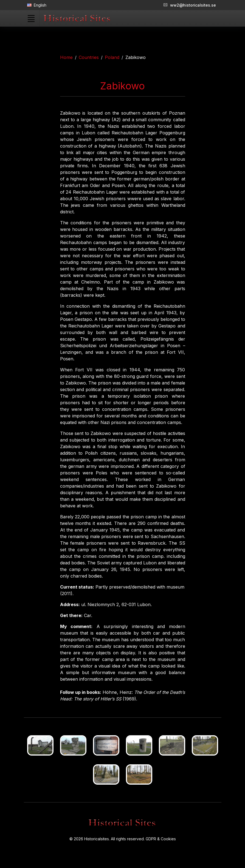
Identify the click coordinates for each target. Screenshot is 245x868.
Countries (89, 57)
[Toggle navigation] (31, 18)
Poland (112, 57)
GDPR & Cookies (161, 839)
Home (66, 57)
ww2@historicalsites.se (190, 5)
